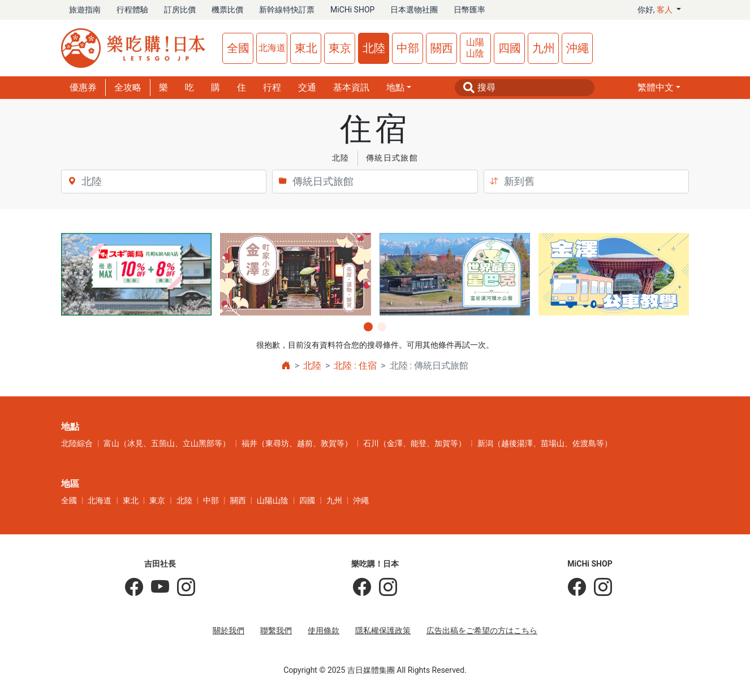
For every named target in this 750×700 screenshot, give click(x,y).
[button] (659, 88)
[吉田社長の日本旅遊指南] (134, 587)
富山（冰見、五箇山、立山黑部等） (167, 443)
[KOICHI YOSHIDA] (182, 587)
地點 (395, 87)
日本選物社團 (414, 10)
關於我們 (229, 630)
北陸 (374, 48)
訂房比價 (180, 10)
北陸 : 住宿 (355, 366)
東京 (340, 48)
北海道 (272, 48)
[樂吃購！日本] (362, 587)
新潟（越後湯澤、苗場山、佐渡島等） (545, 443)
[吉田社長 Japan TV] (156, 587)
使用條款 (324, 630)
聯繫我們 (276, 630)
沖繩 (577, 48)
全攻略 (128, 87)
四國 (510, 48)
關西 (442, 48)
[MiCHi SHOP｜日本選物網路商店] (599, 587)
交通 (307, 87)
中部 (408, 48)
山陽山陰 (475, 48)
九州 (544, 48)
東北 (306, 48)
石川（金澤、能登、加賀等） (415, 443)
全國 (238, 48)
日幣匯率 (469, 10)
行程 (272, 87)
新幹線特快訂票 (287, 10)
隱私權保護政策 (383, 630)
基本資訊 (351, 87)
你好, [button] (656, 10)
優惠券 (83, 87)
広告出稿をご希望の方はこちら (482, 630)
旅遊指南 (85, 10)
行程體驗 (132, 10)
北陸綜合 (77, 443)
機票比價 (227, 10)
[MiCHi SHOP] (577, 587)
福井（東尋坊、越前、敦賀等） (297, 443)
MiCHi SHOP (352, 10)
